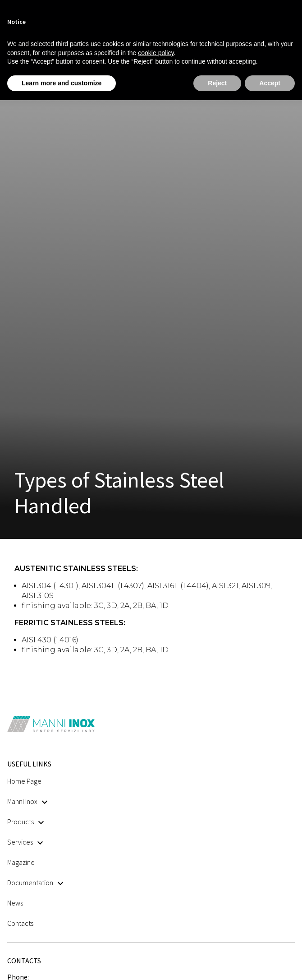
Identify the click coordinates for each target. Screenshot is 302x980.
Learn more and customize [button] (62, 83)
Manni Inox (27, 801)
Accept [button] (270, 83)
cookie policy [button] (156, 53)
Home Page (24, 781)
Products (25, 822)
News (15, 903)
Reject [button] (217, 83)
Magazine (21, 862)
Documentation (35, 882)
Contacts (20, 923)
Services (25, 842)
